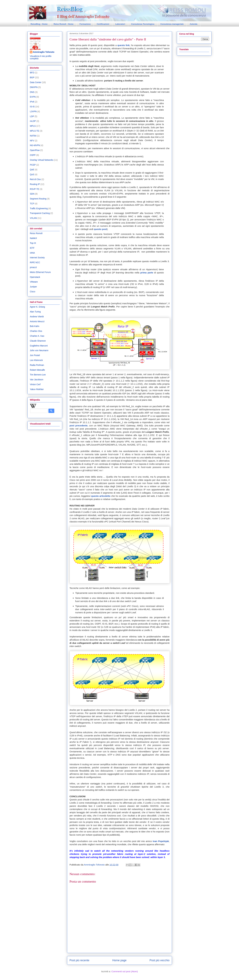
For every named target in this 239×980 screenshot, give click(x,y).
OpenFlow (35, 150)
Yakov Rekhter (37, 389)
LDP (32, 116)
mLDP (33, 121)
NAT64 (33, 136)
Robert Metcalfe (37, 370)
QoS (32, 174)
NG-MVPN (35, 145)
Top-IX (33, 243)
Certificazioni (103, 24)
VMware (34, 282)
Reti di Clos (35, 179)
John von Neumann (39, 350)
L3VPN (33, 111)
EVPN (33, 97)
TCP (32, 204)
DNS (32, 92)
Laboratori (120, 24)
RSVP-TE (35, 189)
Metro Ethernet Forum (40, 272)
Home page (119, 960)
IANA (32, 253)
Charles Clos (36, 331)
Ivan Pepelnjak (161, 841)
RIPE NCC (35, 262)
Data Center (36, 82)
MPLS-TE (35, 131)
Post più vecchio (160, 960)
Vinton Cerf (35, 384)
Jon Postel (35, 355)
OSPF (33, 155)
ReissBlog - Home (39, 24)
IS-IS (32, 107)
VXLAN (33, 218)
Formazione (85, 24)
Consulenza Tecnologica (143, 24)
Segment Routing (38, 199)
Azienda (194, 24)
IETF (32, 248)
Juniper (33, 287)
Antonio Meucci (37, 321)
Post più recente (79, 960)
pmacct (33, 267)
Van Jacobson (37, 380)
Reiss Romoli (36, 233)
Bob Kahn (35, 326)
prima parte (147, 273)
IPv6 (32, 102)
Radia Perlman (37, 365)
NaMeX (33, 238)
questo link (123, 45)
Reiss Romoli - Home (64, 24)
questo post (100, 229)
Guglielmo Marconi (39, 346)
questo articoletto (101, 496)
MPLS (33, 126)
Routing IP (35, 184)
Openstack (35, 277)
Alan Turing (35, 312)
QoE (32, 170)
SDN (32, 194)
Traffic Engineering (39, 208)
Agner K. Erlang (37, 307)
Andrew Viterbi (37, 317)
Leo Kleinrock (36, 360)
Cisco (33, 292)
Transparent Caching (40, 213)
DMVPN (34, 87)
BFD (32, 73)
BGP (32, 77)
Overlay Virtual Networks (42, 160)
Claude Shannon (38, 341)
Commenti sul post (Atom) (125, 971)
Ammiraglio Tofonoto (44, 52)
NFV (32, 141)
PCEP (33, 165)
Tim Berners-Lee (38, 375)
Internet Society (37, 258)
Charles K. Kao (37, 336)
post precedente (78, 426)
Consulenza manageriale (172, 24)
